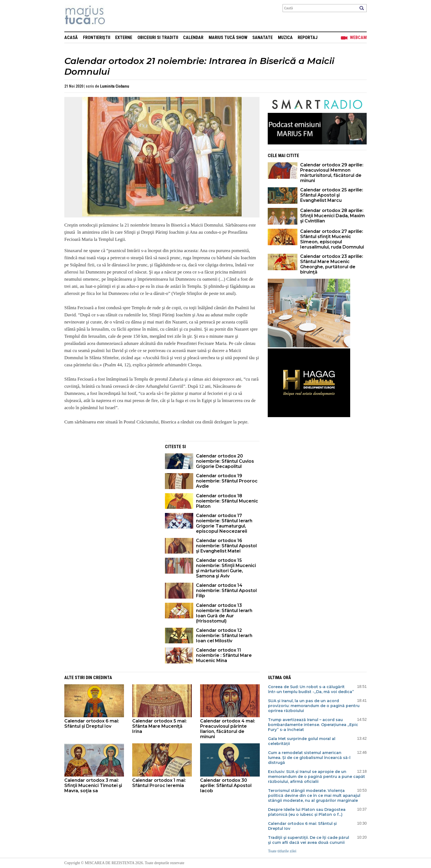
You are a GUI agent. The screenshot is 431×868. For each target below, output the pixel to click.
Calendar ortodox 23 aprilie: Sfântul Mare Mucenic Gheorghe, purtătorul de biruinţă (332, 264)
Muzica (285, 37)
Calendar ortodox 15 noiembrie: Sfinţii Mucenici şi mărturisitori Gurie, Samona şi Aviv (226, 568)
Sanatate (263, 37)
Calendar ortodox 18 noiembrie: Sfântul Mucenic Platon (227, 501)
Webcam (358, 37)
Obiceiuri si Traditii (158, 37)
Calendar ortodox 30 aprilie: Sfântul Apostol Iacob (226, 785)
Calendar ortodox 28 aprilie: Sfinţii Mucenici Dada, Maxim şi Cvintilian (332, 216)
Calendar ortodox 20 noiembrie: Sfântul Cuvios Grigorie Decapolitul (225, 461)
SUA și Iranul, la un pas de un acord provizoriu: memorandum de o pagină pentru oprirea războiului (314, 706)
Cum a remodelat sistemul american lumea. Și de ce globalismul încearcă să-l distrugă (309, 758)
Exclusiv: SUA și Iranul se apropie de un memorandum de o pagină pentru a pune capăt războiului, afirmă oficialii (317, 777)
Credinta (103, 678)
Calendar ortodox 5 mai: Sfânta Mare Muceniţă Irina (159, 726)
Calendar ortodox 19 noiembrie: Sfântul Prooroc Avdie (227, 481)
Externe (124, 37)
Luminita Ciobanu (115, 86)
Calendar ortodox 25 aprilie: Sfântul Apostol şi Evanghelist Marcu (332, 195)
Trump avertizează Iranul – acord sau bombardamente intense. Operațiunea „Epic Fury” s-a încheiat (313, 725)
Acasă (71, 37)
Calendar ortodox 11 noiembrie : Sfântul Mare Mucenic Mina (224, 655)
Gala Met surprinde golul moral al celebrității (302, 741)
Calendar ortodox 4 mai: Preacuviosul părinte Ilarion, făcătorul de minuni (228, 729)
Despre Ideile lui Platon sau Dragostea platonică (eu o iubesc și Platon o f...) (307, 812)
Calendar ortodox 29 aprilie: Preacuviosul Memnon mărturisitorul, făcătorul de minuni (332, 173)
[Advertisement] (110, 479)
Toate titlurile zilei (282, 851)
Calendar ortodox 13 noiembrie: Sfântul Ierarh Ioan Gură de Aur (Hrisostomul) (224, 613)
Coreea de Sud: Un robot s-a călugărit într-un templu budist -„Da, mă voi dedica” (311, 689)
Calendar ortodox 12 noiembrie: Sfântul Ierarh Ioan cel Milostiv (224, 636)
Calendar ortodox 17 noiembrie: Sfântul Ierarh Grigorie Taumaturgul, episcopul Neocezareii (224, 523)
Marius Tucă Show (228, 37)
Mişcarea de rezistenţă (114, 16)
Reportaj (308, 37)
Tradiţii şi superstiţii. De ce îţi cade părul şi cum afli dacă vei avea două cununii (309, 840)
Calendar (193, 37)
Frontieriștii (97, 37)
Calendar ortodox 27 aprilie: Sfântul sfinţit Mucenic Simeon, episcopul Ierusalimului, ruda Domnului (332, 239)
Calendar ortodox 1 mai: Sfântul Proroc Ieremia (159, 783)
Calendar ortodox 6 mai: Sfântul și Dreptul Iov (92, 724)
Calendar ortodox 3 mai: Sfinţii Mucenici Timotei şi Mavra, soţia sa (93, 785)
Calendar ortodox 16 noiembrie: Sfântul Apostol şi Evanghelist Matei (226, 546)
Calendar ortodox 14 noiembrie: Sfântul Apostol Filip (226, 591)
